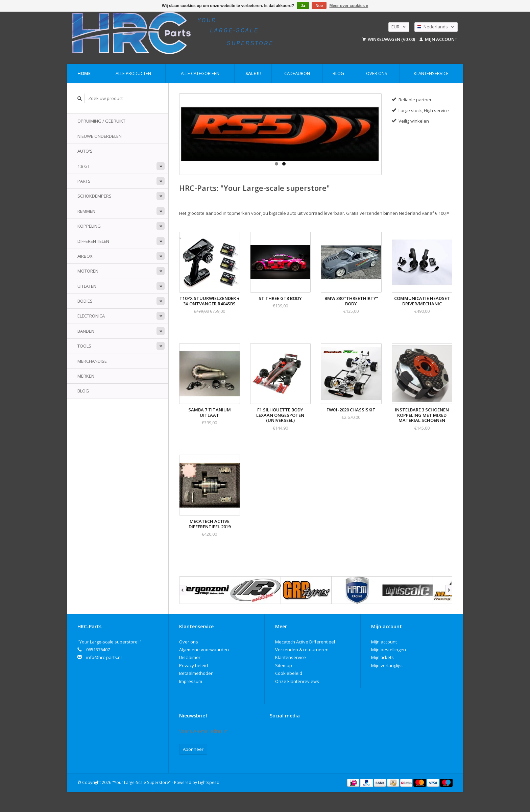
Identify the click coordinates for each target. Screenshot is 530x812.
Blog (338, 73)
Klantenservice (431, 73)
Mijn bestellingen (389, 650)
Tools (84, 346)
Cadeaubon (297, 73)
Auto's (85, 151)
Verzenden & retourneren (302, 650)
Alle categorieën (200, 73)
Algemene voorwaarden (204, 650)
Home (84, 73)
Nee (319, 6)
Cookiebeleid (289, 673)
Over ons (377, 73)
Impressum (191, 681)
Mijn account (439, 39)
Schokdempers (94, 196)
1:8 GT (84, 166)
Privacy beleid (194, 665)
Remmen (86, 211)
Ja (303, 6)
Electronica (91, 316)
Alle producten (133, 73)
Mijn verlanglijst (387, 665)
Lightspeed (209, 782)
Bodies (85, 301)
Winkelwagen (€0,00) (389, 39)
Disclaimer (190, 657)
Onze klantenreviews (297, 681)
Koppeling (89, 226)
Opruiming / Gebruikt (101, 121)
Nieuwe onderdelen (100, 136)
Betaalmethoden (196, 673)
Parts (84, 181)
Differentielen (93, 241)
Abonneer (193, 749)
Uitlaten (87, 286)
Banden (86, 331)
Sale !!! (253, 73)
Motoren (88, 271)
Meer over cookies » (349, 6)
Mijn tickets (382, 657)
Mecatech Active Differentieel (305, 642)
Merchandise (92, 361)
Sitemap (284, 665)
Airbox (85, 256)
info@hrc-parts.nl (104, 657)
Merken (86, 376)
